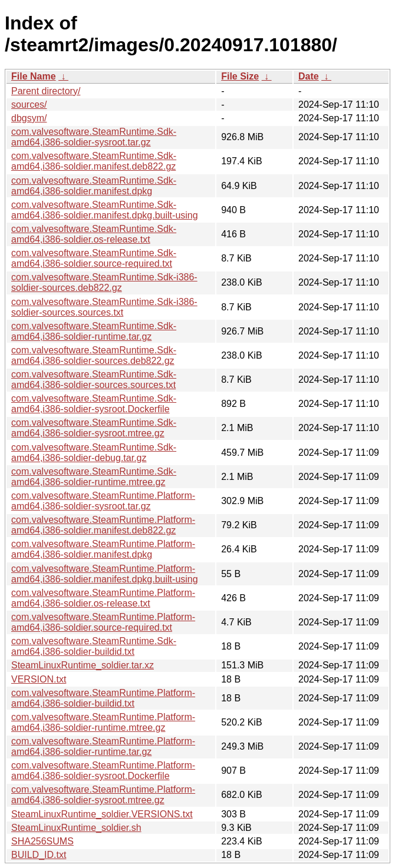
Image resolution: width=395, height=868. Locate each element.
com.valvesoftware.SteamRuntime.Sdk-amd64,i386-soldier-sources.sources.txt (94, 380)
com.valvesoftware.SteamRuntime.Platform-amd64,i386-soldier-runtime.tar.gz (103, 746)
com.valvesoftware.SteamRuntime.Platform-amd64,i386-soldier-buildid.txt (103, 698)
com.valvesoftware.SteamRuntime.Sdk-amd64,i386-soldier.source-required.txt (94, 258)
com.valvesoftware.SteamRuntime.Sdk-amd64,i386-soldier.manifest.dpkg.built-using (105, 210)
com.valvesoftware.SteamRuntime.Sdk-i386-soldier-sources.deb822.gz (104, 282)
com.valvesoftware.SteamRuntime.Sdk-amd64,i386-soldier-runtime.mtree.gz (94, 477)
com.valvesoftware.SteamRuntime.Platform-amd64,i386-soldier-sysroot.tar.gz (103, 501)
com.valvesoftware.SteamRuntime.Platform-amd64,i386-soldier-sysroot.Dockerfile (103, 771)
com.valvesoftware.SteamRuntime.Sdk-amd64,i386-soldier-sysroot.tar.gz (94, 137)
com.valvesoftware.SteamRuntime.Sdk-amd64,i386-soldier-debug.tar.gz (94, 453)
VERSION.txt (39, 679)
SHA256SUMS (42, 841)
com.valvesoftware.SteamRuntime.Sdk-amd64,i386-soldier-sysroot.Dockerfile (94, 404)
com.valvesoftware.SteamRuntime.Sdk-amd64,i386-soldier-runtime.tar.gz (94, 331)
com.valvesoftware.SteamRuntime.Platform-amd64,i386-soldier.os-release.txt (103, 598)
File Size (240, 76)
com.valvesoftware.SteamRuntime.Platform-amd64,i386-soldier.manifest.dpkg (103, 549)
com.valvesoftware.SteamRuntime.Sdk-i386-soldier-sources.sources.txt (104, 307)
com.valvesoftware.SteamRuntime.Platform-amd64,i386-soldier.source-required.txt (103, 622)
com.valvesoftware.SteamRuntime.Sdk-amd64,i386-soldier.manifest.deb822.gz (94, 161)
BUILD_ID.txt (39, 855)
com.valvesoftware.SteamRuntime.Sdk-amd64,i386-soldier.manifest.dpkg (94, 186)
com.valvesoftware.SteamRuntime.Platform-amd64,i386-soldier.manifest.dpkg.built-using (105, 574)
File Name (34, 76)
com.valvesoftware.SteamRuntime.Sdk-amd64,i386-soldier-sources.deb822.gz (94, 355)
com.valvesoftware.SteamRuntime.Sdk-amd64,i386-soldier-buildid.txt (94, 646)
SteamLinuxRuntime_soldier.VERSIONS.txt (102, 814)
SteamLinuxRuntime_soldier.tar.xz (83, 665)
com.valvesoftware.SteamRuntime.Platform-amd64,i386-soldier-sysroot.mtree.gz (103, 795)
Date (309, 76)
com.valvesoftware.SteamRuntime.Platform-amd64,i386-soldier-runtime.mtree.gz (103, 722)
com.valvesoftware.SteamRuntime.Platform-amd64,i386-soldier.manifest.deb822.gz (103, 525)
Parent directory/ (46, 91)
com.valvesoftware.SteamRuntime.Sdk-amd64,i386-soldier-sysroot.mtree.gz (94, 428)
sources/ (29, 105)
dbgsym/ (29, 118)
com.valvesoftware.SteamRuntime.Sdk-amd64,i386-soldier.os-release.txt (94, 234)
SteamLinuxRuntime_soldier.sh (76, 828)
